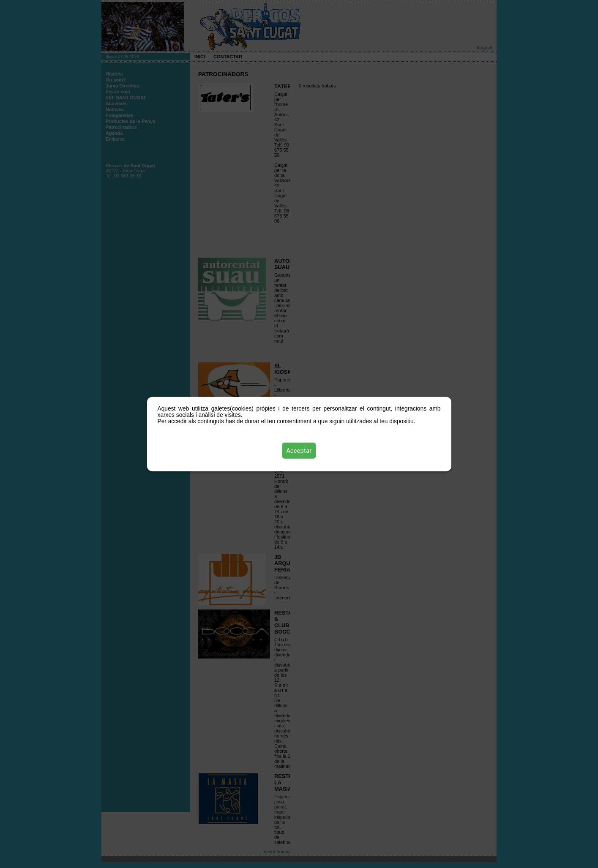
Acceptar (299, 451)
